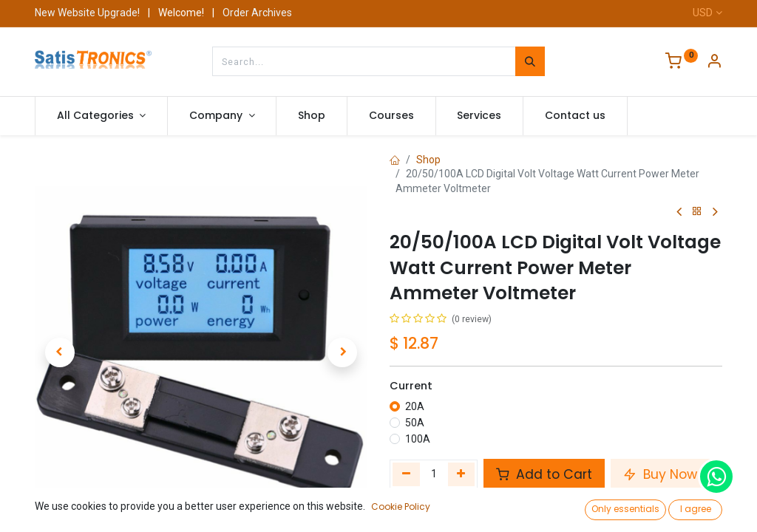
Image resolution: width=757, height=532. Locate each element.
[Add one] (462, 474)
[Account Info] (714, 63)
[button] (60, 352)
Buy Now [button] (660, 474)
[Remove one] (406, 474)
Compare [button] (423, 508)
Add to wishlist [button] (630, 508)
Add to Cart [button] (544, 474)
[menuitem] (312, 116)
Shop (428, 160)
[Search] (530, 61)
